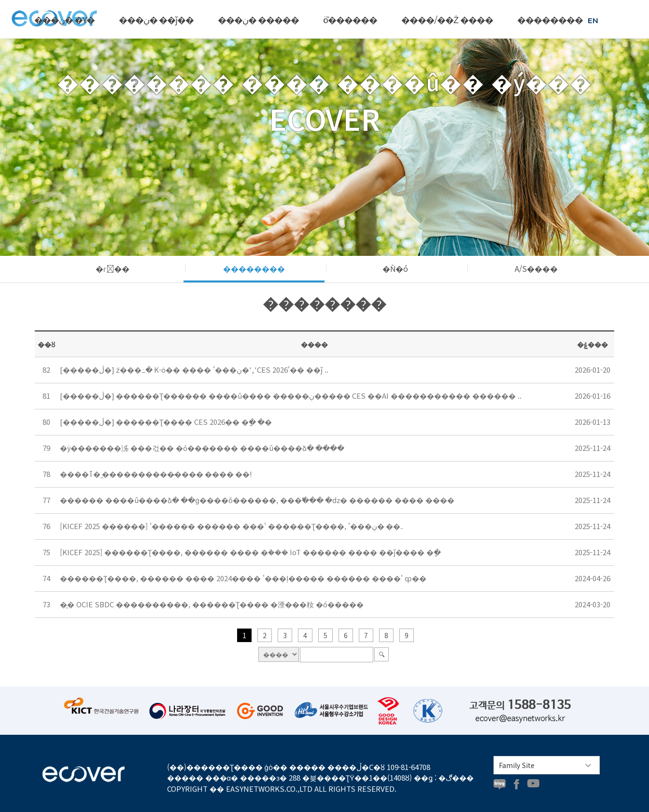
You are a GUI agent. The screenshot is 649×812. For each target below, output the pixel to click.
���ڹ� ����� (258, 19)
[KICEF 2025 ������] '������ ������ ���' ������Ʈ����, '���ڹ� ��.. (232, 526)
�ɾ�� (113, 268)
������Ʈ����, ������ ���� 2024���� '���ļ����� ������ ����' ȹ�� (243, 578)
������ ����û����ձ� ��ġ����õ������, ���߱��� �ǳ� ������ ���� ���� (257, 500)
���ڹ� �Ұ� (64, 19)
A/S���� (536, 268)
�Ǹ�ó (395, 268)
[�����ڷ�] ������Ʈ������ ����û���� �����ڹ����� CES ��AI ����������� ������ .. (291, 396)
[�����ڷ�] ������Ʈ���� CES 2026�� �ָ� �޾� (166, 422)
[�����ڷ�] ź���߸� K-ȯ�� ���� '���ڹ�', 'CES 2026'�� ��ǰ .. (194, 370)
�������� (550, 19)
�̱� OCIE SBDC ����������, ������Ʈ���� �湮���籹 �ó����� (212, 604)
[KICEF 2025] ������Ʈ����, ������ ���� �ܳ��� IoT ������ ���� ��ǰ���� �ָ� (250, 552)
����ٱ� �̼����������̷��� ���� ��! (156, 474)
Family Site (517, 765)
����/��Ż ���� (447, 19)
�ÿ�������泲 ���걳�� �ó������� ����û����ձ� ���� (202, 448)
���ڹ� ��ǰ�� (156, 19)
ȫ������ (350, 19)
